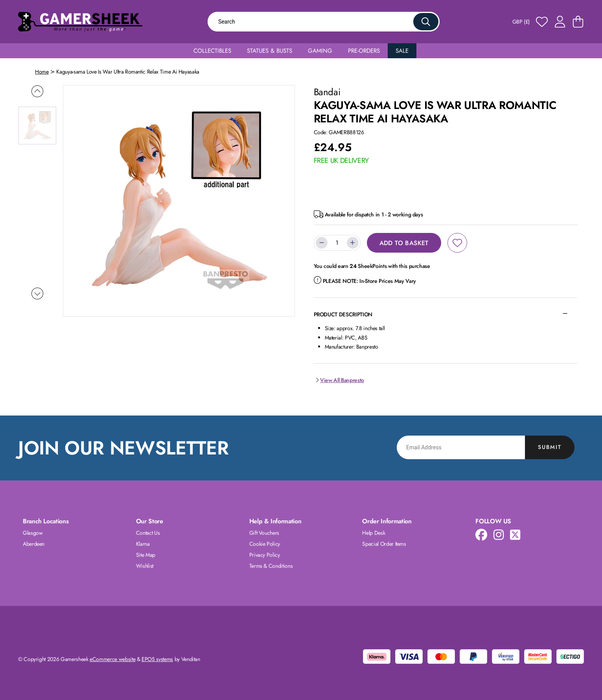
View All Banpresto (339, 380)
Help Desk (374, 533)
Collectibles (212, 51)
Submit (550, 447)
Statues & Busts (270, 51)
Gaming (320, 51)
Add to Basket (404, 243)
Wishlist (145, 566)
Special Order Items (384, 544)
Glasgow (33, 533)
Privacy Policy (265, 555)
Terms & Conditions (271, 566)
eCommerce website (112, 659)
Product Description (343, 314)
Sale (402, 51)
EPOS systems (157, 659)
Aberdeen (34, 544)
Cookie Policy (265, 544)
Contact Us (148, 533)
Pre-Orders (364, 51)
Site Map (146, 555)
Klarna (143, 544)
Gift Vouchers (264, 533)
